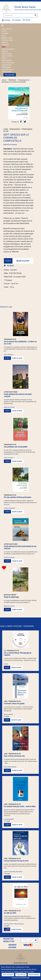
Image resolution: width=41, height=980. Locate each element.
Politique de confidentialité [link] (20, 978)
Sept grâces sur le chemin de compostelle (14, 82)
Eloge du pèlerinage (11, 597)
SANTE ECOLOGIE (8, 63)
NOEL (4, 47)
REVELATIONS (7, 54)
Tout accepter (8, 975)
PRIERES (5, 51)
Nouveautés (10, 75)
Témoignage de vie (24, 80)
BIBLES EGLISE (7, 29)
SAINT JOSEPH (7, 56)
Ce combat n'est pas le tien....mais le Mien (20, 806)
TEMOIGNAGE (7, 67)
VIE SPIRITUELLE (7, 69)
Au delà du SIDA (10, 913)
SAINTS (4, 58)
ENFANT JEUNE (7, 38)
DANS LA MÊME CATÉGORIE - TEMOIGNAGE (17, 626)
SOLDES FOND (7, 65)
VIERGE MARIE (7, 72)
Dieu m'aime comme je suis (14, 756)
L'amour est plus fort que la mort (16, 861)
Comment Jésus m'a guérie (14, 704)
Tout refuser (21, 975)
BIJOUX (4, 31)
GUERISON (5, 45)
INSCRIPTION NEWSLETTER (9, 940)
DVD (3, 36)
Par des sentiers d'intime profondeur (18, 497)
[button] (4, 103)
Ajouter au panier (23, 261)
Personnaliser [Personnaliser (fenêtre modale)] (34, 975)
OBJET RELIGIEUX (8, 49)
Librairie (4, 80)
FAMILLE (5, 42)
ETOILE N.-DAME (7, 40)
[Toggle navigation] (3, 26)
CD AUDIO (5, 33)
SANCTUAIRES (7, 60)
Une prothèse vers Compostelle (16, 447)
